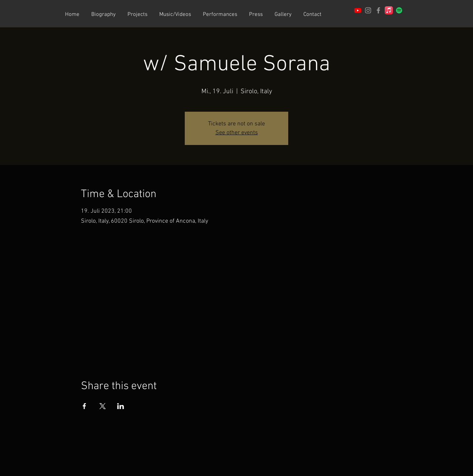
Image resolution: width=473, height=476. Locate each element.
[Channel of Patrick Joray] (358, 10)
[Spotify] (399, 10)
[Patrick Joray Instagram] (368, 10)
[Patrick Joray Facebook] (378, 10)
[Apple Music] (389, 10)
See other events (237, 133)
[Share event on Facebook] (84, 406)
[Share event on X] (103, 406)
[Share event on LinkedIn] (121, 406)
